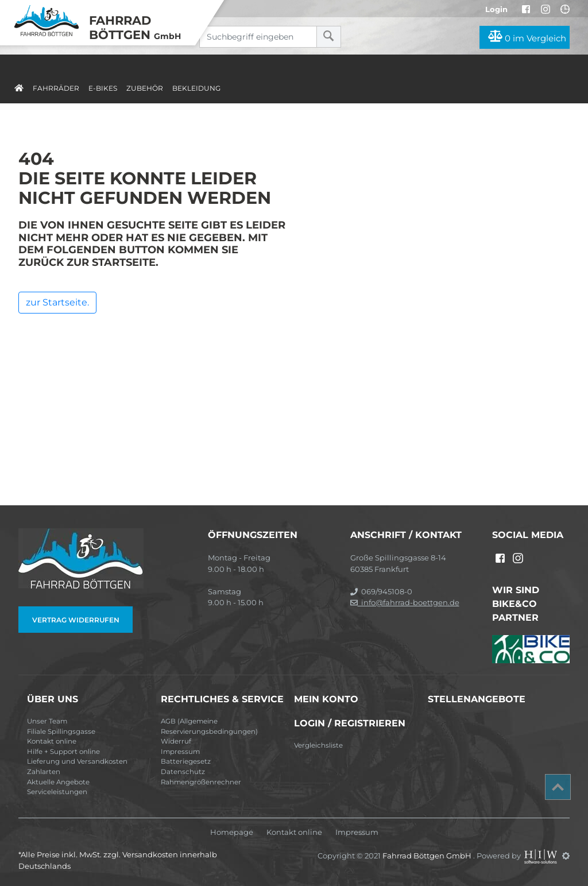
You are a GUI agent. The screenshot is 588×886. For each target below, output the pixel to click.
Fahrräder (56, 88)
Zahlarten (44, 772)
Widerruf (176, 741)
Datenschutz (183, 772)
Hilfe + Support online (63, 752)
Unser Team (47, 721)
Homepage (232, 832)
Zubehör (145, 88)
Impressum (180, 752)
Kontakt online (52, 741)
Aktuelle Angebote (58, 782)
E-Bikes (103, 88)
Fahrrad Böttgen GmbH (428, 856)
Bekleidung (196, 88)
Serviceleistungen (57, 792)
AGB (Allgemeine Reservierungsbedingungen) (209, 726)
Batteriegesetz (186, 761)
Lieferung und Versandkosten (77, 761)
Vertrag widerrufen (76, 620)
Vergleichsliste (318, 745)
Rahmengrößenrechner (201, 782)
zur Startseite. (57, 302)
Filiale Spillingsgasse (61, 732)
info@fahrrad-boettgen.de (405, 602)
